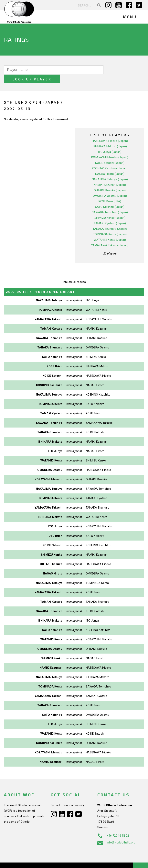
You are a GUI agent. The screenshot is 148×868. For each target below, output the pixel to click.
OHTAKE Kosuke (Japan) (110, 181)
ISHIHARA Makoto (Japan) (110, 137)
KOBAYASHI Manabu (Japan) (110, 148)
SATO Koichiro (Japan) (110, 197)
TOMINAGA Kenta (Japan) (110, 225)
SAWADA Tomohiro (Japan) (110, 203)
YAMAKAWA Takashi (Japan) (110, 236)
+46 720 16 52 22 (113, 826)
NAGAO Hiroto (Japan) (110, 164)
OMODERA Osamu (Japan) (110, 186)
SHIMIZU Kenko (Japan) (110, 208)
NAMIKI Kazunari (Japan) (110, 175)
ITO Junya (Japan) (110, 142)
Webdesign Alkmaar (28, 861)
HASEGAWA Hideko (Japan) (110, 131)
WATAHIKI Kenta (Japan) (110, 230)
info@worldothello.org (116, 833)
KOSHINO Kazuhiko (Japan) (110, 159)
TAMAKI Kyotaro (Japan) (110, 214)
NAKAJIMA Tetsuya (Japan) (110, 170)
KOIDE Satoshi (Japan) (110, 153)
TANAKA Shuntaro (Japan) (110, 219)
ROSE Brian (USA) (110, 192)
